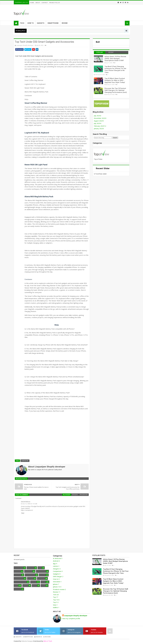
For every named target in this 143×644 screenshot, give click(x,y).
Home (32, 3)
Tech (22, 23)
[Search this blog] (103, 138)
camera (17, 571)
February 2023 (100, 126)
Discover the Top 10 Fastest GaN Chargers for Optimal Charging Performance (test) (116, 90)
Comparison (41, 571)
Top (16, 586)
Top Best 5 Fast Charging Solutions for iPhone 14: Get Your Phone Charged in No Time (116, 571)
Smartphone (53, 23)
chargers (28, 571)
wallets (17, 589)
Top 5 (34, 586)
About (38, 3)
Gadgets (41, 23)
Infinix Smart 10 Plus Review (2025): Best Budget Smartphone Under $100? (115, 59)
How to (31, 23)
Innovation (19, 578)
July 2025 (98, 116)
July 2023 (98, 123)
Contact (45, 3)
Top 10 (25, 586)
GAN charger (30, 575)
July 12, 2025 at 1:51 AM (30, 504)
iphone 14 (41, 578)
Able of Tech (48, 641)
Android (30, 568)
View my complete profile (71, 618)
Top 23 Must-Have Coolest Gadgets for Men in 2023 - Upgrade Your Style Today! (115, 80)
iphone (30, 578)
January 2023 (99, 128)
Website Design (27, 641)
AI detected (25, 461)
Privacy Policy (55, 3)
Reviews (47, 637)
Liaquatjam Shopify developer (76, 616)
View (43, 586)
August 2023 (99, 121)
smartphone (28, 637)
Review (65, 23)
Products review (20, 582)
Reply (23, 513)
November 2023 (100, 118)
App (40, 568)
